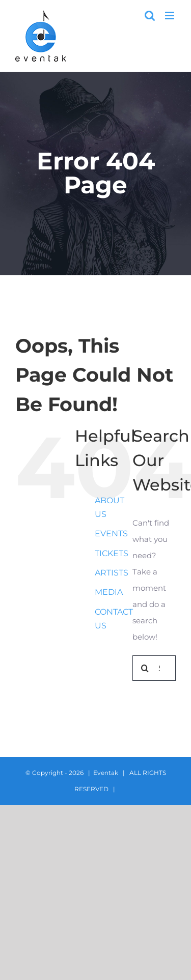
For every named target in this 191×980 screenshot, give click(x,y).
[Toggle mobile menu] (170, 16)
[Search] (145, 668)
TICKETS (112, 553)
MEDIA (109, 592)
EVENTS (111, 534)
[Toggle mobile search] (150, 16)
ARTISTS (112, 573)
